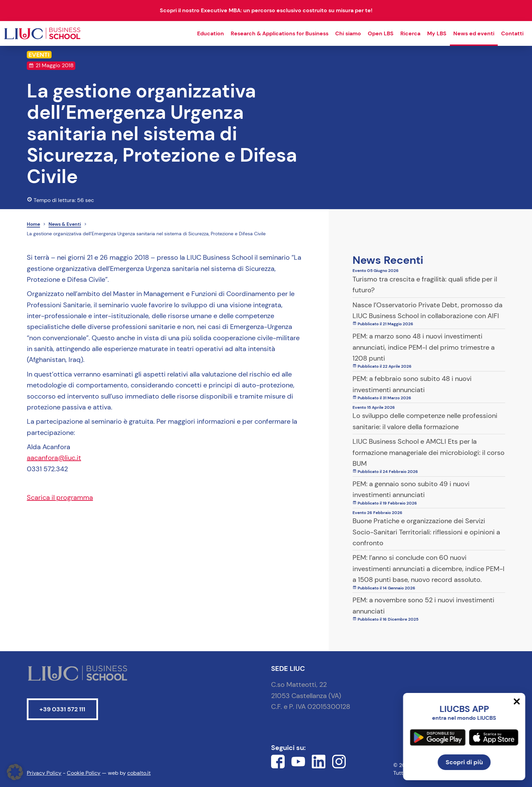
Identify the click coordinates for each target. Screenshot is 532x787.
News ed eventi (474, 33)
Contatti (512, 33)
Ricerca (410, 33)
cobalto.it (139, 773)
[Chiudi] (517, 701)
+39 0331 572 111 (62, 709)
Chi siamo (348, 33)
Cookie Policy (84, 773)
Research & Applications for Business (280, 33)
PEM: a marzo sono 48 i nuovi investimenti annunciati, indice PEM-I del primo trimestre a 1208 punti (424, 347)
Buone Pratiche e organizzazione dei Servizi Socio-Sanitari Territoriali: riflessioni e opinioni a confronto (426, 532)
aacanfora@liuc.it (54, 458)
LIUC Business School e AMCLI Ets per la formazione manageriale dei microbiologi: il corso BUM (429, 452)
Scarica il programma (60, 497)
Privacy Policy (44, 773)
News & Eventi (65, 224)
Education (211, 33)
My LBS (437, 33)
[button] (15, 772)
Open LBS (381, 33)
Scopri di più (464, 762)
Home (33, 224)
